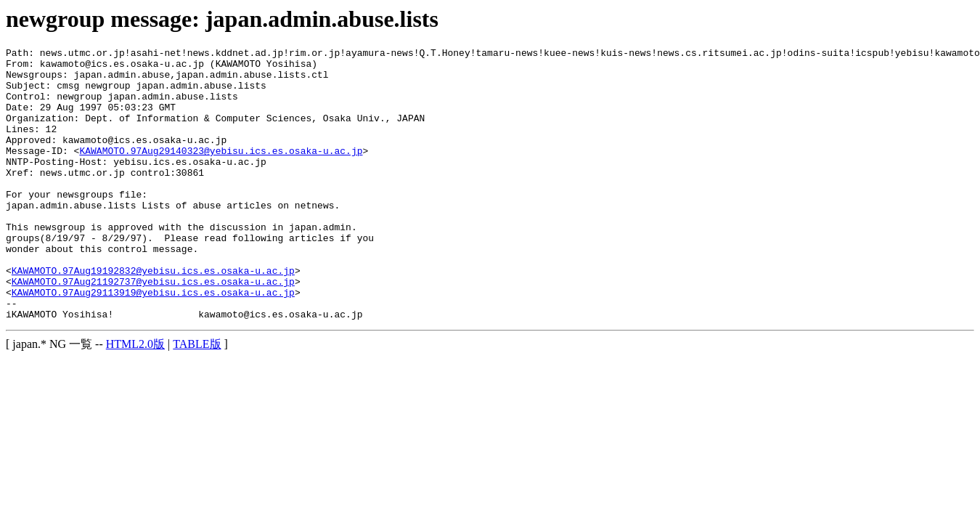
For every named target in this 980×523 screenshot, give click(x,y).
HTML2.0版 (135, 398)
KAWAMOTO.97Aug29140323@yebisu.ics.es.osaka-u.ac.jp (221, 172)
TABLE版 (197, 398)
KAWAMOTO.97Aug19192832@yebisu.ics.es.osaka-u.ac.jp (153, 316)
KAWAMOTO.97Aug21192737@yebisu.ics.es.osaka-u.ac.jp (153, 329)
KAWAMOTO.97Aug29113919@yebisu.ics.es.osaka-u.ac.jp (153, 342)
